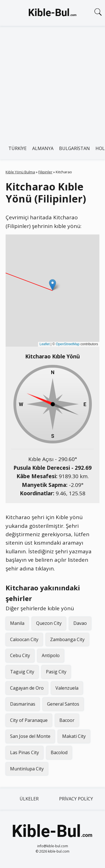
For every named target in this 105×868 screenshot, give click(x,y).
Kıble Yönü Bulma (20, 172)
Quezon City (49, 623)
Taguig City (22, 672)
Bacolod (59, 752)
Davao (80, 623)
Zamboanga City (67, 639)
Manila (17, 623)
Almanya (43, 148)
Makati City (74, 736)
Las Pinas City (25, 752)
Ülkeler (29, 799)
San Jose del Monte (30, 736)
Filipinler (45, 172)
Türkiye (17, 148)
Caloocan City (24, 639)
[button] (53, 285)
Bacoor (67, 720)
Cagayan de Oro (27, 688)
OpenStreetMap (68, 344)
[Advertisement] (53, 83)
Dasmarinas (23, 704)
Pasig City (56, 672)
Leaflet (45, 344)
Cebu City (20, 655)
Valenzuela (67, 688)
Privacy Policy (76, 799)
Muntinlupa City (27, 769)
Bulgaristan (74, 148)
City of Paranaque (29, 720)
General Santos (63, 704)
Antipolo (51, 655)
